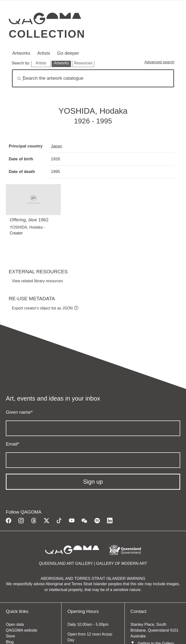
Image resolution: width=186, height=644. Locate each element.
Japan (57, 146)
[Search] (93, 78)
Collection (47, 34)
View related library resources (37, 281)
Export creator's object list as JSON (42, 308)
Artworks (21, 53)
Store (10, 636)
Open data (15, 624)
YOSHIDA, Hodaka (26, 227)
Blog (10, 642)
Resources (83, 63)
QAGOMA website (22, 630)
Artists (44, 53)
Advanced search (159, 62)
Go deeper (68, 53)
